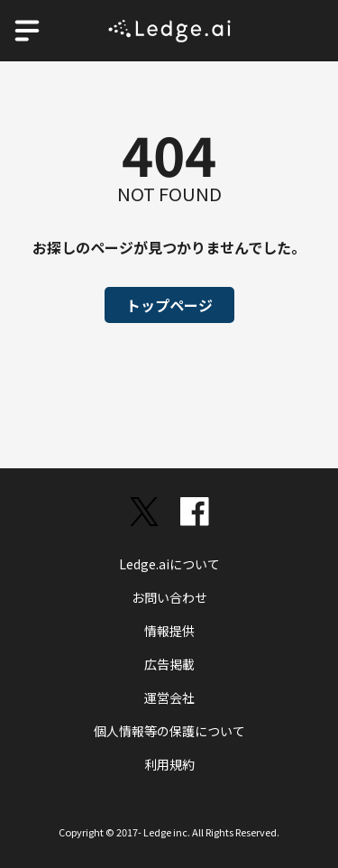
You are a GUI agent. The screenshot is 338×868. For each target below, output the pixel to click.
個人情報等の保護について (169, 731)
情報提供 (169, 631)
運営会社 (169, 697)
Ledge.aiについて (169, 564)
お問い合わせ (169, 597)
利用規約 (169, 764)
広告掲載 (169, 664)
